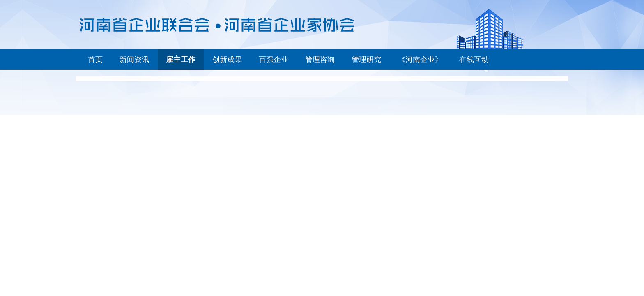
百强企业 (274, 60)
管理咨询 (320, 60)
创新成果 (227, 60)
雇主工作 (181, 60)
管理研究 (366, 60)
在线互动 (474, 60)
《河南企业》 (420, 60)
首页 (95, 60)
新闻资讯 (134, 60)
